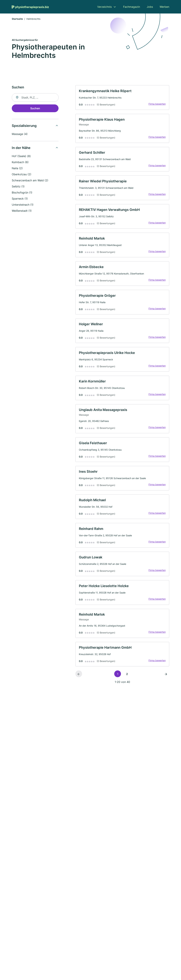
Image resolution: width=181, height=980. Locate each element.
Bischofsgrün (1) (22, 193)
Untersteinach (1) (23, 205)
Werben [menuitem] (164, 7)
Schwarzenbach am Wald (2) (30, 181)
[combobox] (35, 98)
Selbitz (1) (18, 187)
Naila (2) (17, 169)
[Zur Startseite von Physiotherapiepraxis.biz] (30, 7)
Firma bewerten (156, 105)
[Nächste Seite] (166, 686)
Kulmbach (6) (20, 163)
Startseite (17, 19)
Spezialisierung (24, 126)
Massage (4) (20, 134)
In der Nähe (21, 148)
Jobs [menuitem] (150, 7)
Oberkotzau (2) (22, 175)
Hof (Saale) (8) (21, 157)
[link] (122, 98)
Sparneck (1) (20, 199)
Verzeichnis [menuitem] (104, 7)
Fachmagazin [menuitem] (132, 7)
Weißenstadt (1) (22, 211)
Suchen (35, 109)
